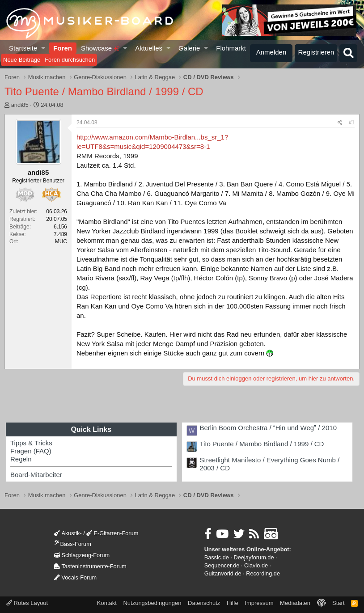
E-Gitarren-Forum (112, 533)
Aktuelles (149, 48)
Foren (63, 48)
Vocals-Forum (75, 577)
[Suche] (348, 53)
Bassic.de (217, 557)
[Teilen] (340, 123)
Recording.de (263, 573)
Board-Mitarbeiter (36, 475)
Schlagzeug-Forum (82, 555)
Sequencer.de (222, 565)
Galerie (189, 48)
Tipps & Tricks (31, 443)
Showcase (100, 48)
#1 (352, 123)
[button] (44, 48)
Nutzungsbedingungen (152, 603)
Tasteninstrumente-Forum (90, 566)
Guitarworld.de (223, 573)
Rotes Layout (27, 603)
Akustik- (68, 533)
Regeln (21, 459)
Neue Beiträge (22, 60)
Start (338, 603)
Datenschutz (204, 603)
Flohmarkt (231, 48)
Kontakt (107, 603)
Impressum (259, 603)
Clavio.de (256, 565)
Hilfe (233, 603)
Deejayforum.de (254, 557)
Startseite (23, 48)
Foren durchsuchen (70, 60)
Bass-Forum (72, 544)
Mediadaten (295, 603)
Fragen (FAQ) (31, 451)
